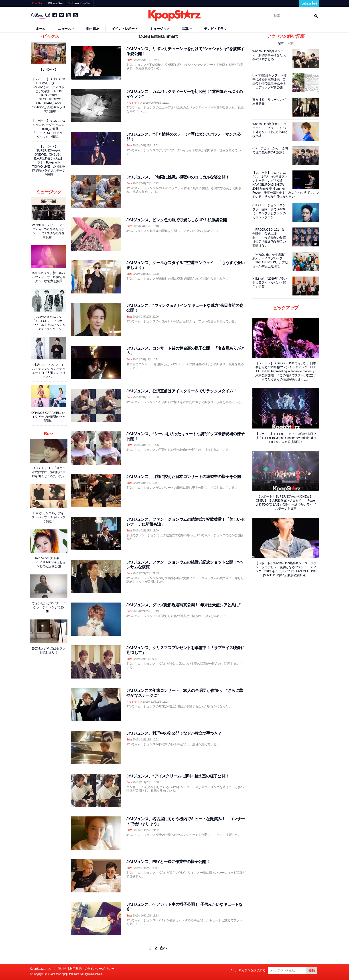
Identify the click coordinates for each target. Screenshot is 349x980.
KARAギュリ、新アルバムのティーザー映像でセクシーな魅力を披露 (49, 277)
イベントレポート (125, 29)
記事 (281, 43)
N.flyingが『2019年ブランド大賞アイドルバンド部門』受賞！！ (270, 283)
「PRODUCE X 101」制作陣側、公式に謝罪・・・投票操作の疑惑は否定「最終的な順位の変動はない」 (269, 238)
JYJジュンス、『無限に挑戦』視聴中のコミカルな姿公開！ (178, 177)
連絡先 (63, 969)
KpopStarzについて (43, 969)
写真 (187, 29)
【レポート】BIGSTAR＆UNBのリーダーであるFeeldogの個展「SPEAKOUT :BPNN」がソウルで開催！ (49, 129)
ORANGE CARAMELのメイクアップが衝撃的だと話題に (49, 417)
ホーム (41, 29)
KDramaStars (56, 3)
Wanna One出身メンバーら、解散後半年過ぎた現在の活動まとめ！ (269, 55)
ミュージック (160, 29)
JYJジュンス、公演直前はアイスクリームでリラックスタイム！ (182, 391)
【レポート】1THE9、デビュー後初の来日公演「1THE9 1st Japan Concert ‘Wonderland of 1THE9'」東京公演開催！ (286, 438)
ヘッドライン (134, 103)
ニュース (66, 29)
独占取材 (93, 29)
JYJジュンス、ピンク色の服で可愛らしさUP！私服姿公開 (177, 220)
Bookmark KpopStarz (80, 3)
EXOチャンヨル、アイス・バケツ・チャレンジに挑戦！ (49, 517)
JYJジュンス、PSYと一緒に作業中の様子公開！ (168, 862)
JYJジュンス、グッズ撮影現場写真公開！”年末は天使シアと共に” (184, 605)
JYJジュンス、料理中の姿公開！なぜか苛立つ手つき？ (174, 733)
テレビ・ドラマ (215, 29)
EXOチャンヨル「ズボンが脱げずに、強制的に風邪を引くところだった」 (49, 472)
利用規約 (76, 969)
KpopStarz (38, 3)
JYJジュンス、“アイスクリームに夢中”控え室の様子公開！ (178, 776)
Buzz (129, 60)
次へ (163, 948)
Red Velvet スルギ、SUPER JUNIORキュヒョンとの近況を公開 (49, 562)
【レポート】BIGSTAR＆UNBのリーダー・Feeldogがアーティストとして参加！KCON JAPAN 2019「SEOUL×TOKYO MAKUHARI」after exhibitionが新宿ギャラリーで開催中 (49, 95)
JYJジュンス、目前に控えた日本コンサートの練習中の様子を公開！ (186, 477)
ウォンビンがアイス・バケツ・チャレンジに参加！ (49, 607)
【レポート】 (49, 70)
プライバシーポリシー (99, 969)
